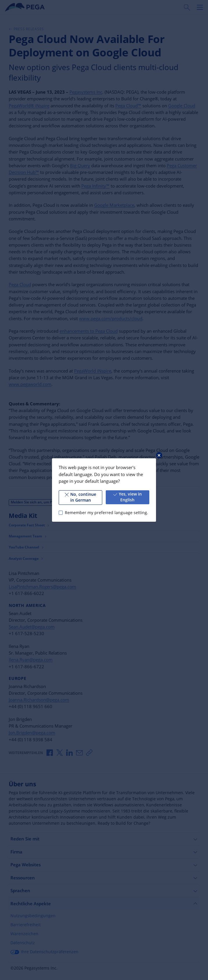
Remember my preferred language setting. (106, 513)
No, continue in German (80, 497)
